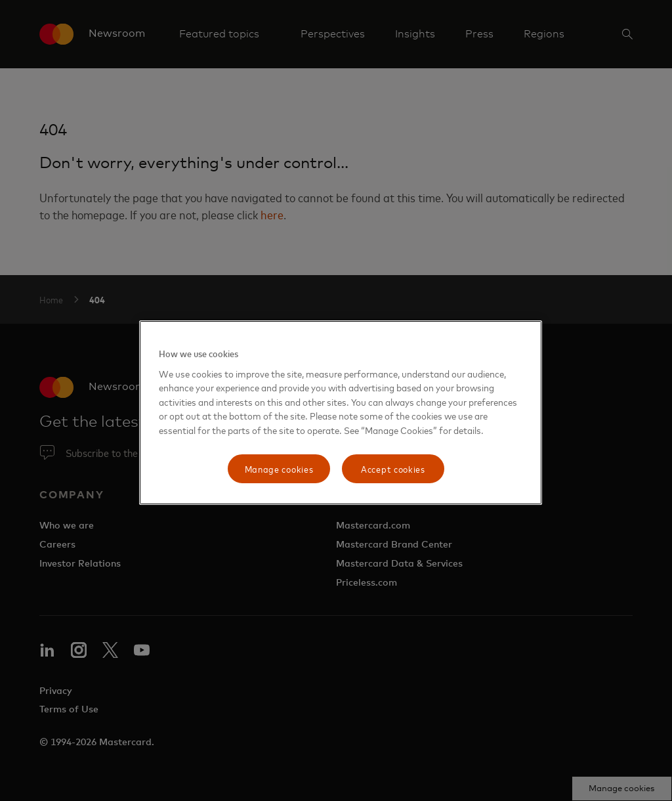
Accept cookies (393, 468)
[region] (341, 413)
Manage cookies (279, 468)
